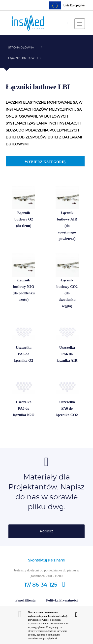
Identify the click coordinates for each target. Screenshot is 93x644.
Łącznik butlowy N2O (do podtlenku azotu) (24, 290)
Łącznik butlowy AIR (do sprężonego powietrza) (67, 226)
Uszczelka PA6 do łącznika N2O (24, 409)
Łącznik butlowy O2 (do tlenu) (24, 220)
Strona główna (21, 48)
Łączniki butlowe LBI (25, 58)
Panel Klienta (25, 600)
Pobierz (46, 531)
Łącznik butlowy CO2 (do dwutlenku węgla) (67, 294)
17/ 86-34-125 (46, 585)
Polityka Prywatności (62, 600)
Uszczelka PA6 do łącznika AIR (67, 355)
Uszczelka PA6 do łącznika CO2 (67, 409)
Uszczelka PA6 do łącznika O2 (24, 355)
